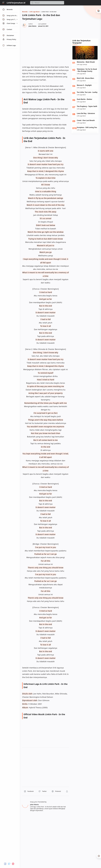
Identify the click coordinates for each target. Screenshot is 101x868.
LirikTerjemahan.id (16, 3)
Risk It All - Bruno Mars (85, 78)
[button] (32, 3)
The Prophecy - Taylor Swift (87, 106)
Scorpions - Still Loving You (87, 127)
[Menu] (3, 3)
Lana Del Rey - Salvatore (86, 113)
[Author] (32, 26)
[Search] (47, 3)
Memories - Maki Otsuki (86, 62)
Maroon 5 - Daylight (84, 85)
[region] (46, 46)
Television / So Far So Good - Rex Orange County (87, 70)
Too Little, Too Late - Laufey (87, 92)
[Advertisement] (85, 23)
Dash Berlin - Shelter (85, 99)
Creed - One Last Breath (86, 120)
